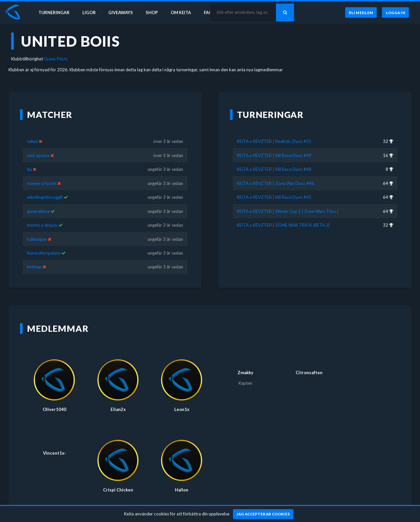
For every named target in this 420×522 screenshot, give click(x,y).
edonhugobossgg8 (45, 188)
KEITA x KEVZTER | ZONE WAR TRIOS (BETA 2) (283, 216)
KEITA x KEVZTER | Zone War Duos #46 (276, 173)
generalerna (38, 201)
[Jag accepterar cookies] (263, 514)
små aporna (38, 146)
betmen (34, 257)
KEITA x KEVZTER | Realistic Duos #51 (274, 132)
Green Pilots (56, 59)
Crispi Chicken (118, 480)
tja (30, 160)
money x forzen (42, 173)
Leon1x (182, 400)
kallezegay (37, 229)
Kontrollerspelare (44, 243)
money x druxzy (42, 216)
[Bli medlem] (360, 13)
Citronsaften (309, 363)
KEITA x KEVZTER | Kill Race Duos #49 (274, 146)
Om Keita (182, 12)
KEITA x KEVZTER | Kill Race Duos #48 (274, 160)
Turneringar (53, 12)
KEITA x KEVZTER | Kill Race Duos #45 (274, 188)
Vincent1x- (54, 443)
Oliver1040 (54, 400)
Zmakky (245, 363)
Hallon (182, 480)
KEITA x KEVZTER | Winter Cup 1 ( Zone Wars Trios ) (288, 201)
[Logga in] (395, 13)
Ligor (89, 12)
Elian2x (118, 400)
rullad (32, 132)
